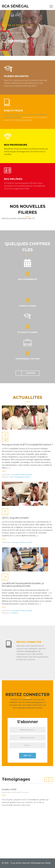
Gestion (27, 477)
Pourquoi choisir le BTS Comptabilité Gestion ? (27, 445)
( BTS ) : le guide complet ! (16, 518)
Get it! (27, 756)
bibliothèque (16, 117)
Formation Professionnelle (22, 475)
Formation (14, 613)
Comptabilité (19, 477)
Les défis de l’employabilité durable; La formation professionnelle (23, 585)
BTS (12, 477)
